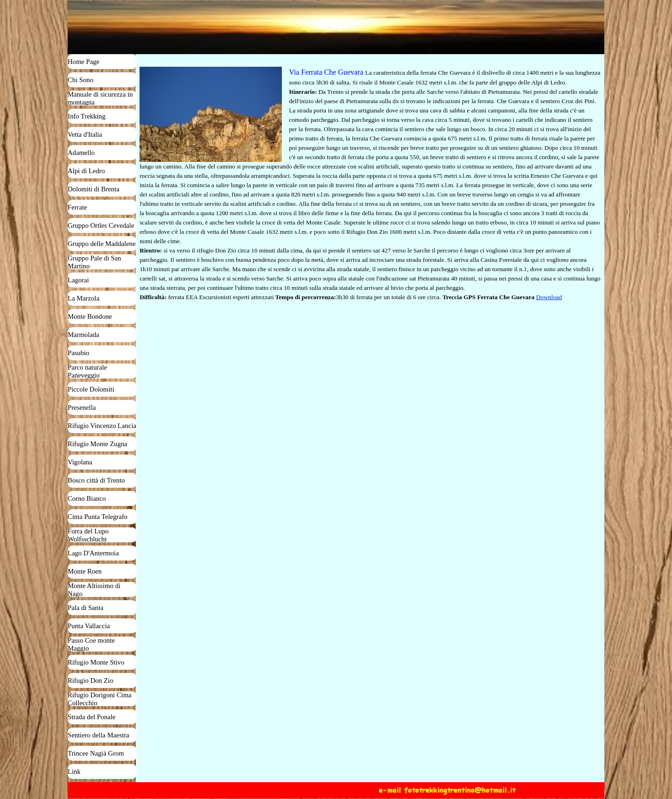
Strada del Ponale (92, 717)
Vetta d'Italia (85, 134)
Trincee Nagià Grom (96, 753)
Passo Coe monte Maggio (91, 644)
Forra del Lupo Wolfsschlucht (88, 535)
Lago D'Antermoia (93, 553)
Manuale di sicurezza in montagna (100, 98)
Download (549, 297)
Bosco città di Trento (96, 480)
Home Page (84, 62)
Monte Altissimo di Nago (94, 590)
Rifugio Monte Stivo (96, 662)
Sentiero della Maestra (98, 735)
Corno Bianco (87, 498)
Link (74, 771)
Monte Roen (85, 571)
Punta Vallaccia (89, 626)
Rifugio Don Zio (91, 680)
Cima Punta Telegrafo (98, 517)
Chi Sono (80, 80)
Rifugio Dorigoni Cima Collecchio (100, 699)
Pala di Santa (86, 608)
